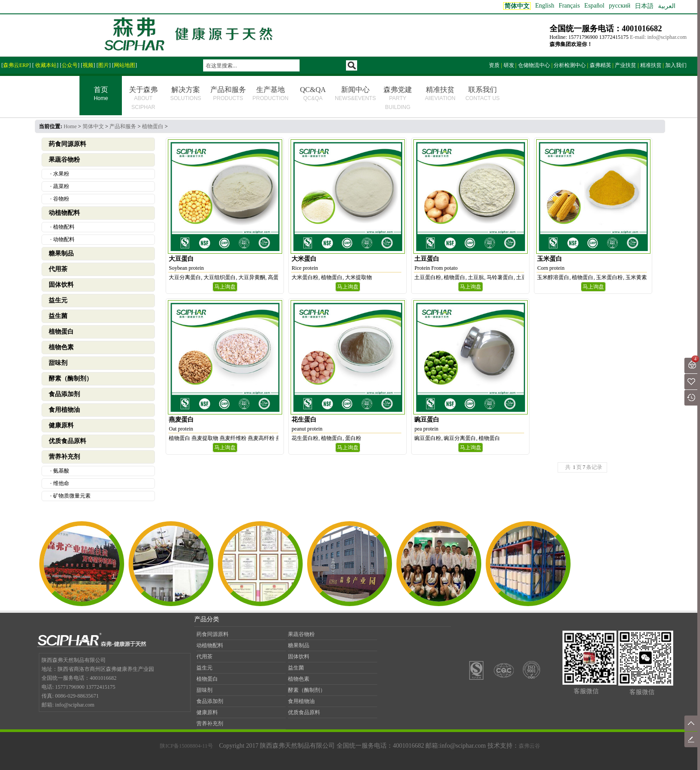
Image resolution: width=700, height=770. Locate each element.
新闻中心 (355, 94)
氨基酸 (61, 471)
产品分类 (207, 619)
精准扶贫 (651, 65)
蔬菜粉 (61, 186)
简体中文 (93, 126)
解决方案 (185, 94)
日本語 (644, 6)
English (545, 6)
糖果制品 (61, 253)
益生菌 (58, 316)
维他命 (61, 483)
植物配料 (64, 227)
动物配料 (64, 239)
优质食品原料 (67, 441)
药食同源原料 (67, 144)
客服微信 (586, 691)
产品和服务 (228, 94)
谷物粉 (61, 199)
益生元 (58, 300)
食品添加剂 (64, 394)
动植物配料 (64, 213)
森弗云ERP (16, 65)
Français (569, 6)
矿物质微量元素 (72, 496)
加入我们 (676, 65)
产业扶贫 (625, 65)
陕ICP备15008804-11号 (186, 746)
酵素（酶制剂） (71, 379)
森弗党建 (398, 98)
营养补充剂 (64, 457)
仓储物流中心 (534, 65)
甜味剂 (58, 363)
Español (594, 6)
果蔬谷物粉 (64, 160)
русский (620, 6)
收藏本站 (45, 65)
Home (70, 126)
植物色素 (61, 347)
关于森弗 (143, 98)
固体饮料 (61, 285)
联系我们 (482, 94)
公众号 (70, 65)
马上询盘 (225, 287)
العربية (667, 6)
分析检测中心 (570, 65)
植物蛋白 (153, 126)
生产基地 (271, 94)
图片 (104, 65)
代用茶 (58, 269)
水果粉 (61, 174)
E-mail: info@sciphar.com (658, 37)
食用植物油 (64, 410)
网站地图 (125, 65)
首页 (101, 94)
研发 (509, 65)
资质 (494, 65)
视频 (88, 65)
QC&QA (313, 94)
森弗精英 (600, 65)
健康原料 (61, 425)
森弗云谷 (529, 746)
